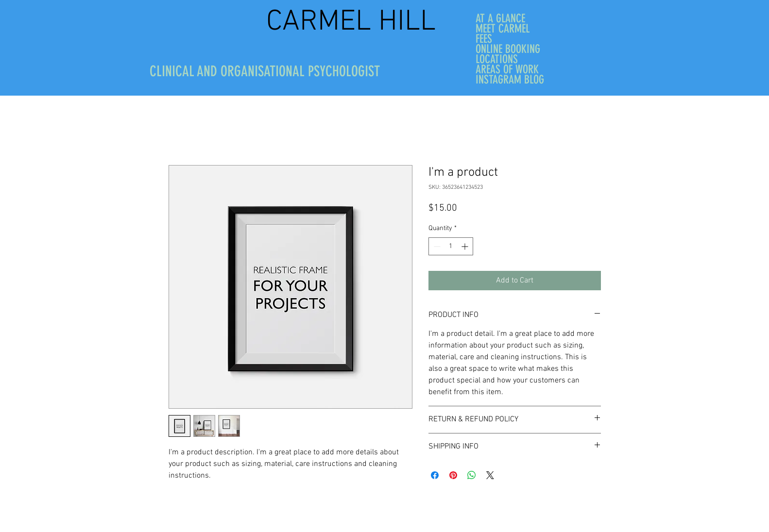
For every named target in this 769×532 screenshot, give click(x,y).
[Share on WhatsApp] (472, 475)
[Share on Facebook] (435, 475)
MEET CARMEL (503, 29)
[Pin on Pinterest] (453, 475)
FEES (484, 39)
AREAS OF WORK (507, 70)
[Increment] (466, 246)
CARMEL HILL (355, 22)
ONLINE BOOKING (508, 49)
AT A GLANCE (500, 19)
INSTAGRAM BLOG (510, 80)
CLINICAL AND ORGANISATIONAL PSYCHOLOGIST (265, 71)
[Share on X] (490, 475)
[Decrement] (436, 246)
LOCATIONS (497, 59)
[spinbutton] (451, 246)
